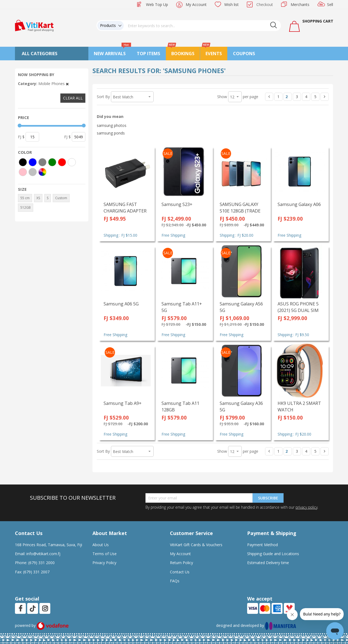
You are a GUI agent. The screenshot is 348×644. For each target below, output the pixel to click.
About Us (101, 545)
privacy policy (306, 507)
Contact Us (180, 572)
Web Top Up (157, 4)
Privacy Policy (104, 563)
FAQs (175, 581)
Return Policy (181, 563)
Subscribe (268, 498)
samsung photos (112, 125)
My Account (196, 4)
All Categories (40, 54)
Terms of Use (105, 554)
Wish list (232, 4)
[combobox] (202, 26)
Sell (330, 4)
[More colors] (42, 172)
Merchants (300, 4)
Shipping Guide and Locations (273, 554)
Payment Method (262, 545)
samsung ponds (111, 133)
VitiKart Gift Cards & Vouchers (196, 545)
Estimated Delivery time (268, 563)
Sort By (103, 97)
